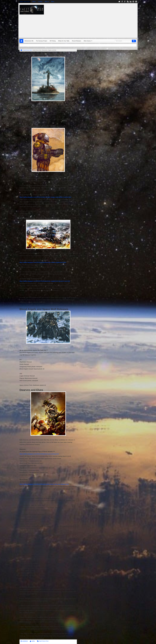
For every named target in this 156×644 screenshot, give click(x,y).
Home (21, 41)
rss (128, 2)
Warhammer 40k (29, 41)
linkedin (131, 2)
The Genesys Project (42, 41)
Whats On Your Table (64, 41)
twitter (119, 2)
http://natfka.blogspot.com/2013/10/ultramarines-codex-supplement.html (43, 262)
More (46, 2)
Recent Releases (76, 41)
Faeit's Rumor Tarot (44, 641)
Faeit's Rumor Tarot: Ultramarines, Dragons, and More (41, 54)
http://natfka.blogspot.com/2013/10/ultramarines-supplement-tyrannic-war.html (45, 281)
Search (134, 41)
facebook (122, 2)
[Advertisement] (107, 20)
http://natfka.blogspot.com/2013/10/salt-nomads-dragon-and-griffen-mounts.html (45, 197)
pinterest (136, 2)
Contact (40, 2)
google (125, 2)
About (34, 2)
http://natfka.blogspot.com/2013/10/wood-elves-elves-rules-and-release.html (44, 484)
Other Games (87, 41)
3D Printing (53, 41)
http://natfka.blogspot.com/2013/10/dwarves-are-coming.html (39, 454)
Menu (53, 2)
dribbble (133, 2)
